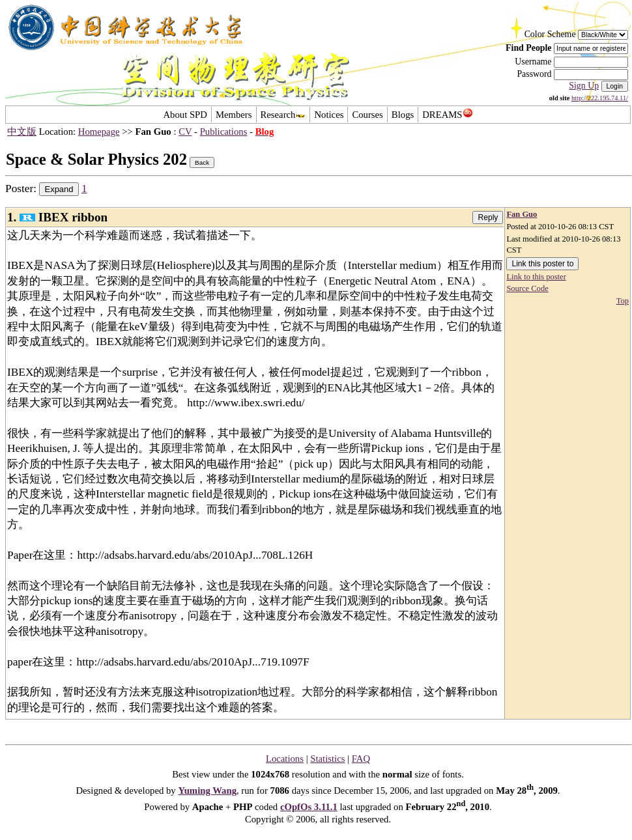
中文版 (22, 132)
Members (234, 115)
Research (283, 115)
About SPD (185, 115)
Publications (224, 132)
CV (185, 132)
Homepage (99, 132)
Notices (329, 115)
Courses (367, 115)
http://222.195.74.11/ (600, 98)
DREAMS (447, 115)
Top (623, 301)
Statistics (327, 759)
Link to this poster (536, 277)
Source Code (527, 288)
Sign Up (584, 86)
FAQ (361, 759)
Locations (285, 759)
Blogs (403, 115)
